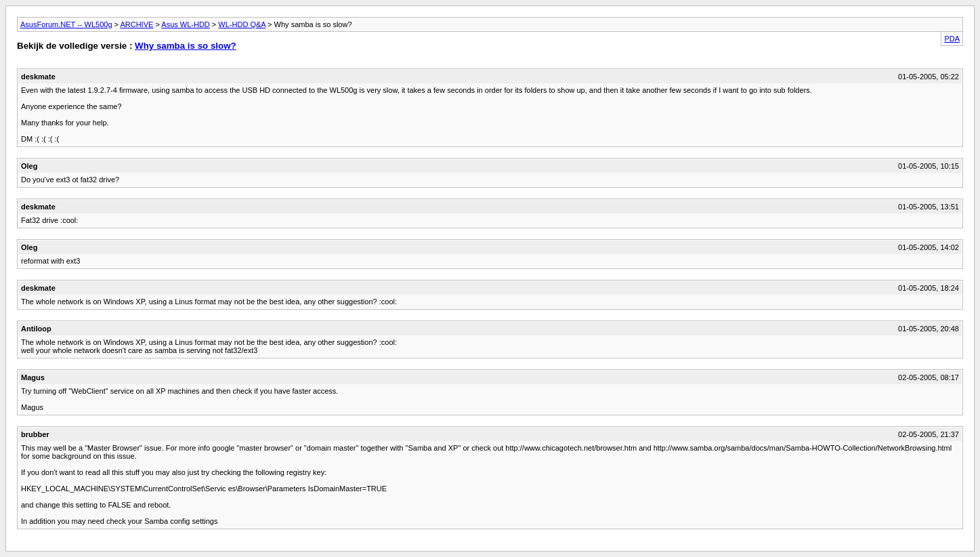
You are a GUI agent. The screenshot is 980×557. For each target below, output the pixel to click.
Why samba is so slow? (186, 46)
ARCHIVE (136, 24)
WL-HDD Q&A (242, 24)
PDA (952, 39)
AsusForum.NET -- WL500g (66, 24)
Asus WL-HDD (186, 24)
